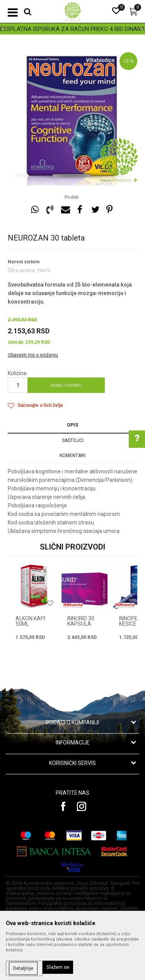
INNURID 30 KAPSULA (81, 621)
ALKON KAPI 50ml (30, 621)
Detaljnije (23, 968)
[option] (72, 29)
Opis (72, 425)
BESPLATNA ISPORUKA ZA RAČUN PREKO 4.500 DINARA (72, 29)
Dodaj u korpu (66, 385)
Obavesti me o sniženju (33, 355)
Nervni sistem (24, 262)
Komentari (72, 456)
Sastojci (73, 440)
